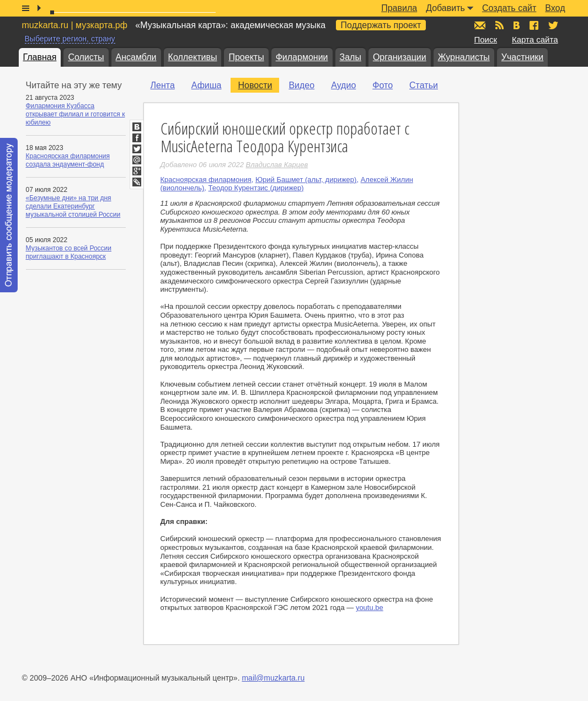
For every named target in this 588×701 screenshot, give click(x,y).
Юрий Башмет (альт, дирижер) (306, 180)
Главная (40, 57)
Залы (351, 57)
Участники (522, 57)
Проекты (246, 57)
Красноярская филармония (206, 180)
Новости (255, 85)
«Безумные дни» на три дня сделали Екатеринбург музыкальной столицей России (73, 206)
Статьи (424, 85)
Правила (399, 8)
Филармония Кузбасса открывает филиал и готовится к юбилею (76, 114)
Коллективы (193, 57)
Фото (383, 85)
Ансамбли (136, 57)
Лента (163, 85)
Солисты (86, 57)
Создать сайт (509, 8)
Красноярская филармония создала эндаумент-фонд (68, 160)
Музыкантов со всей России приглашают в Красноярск (69, 252)
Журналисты (464, 57)
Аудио (343, 85)
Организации (400, 57)
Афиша (207, 85)
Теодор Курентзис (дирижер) (256, 188)
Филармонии (302, 57)
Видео (301, 85)
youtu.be (370, 608)
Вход (555, 8)
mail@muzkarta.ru (273, 678)
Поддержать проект (381, 25)
